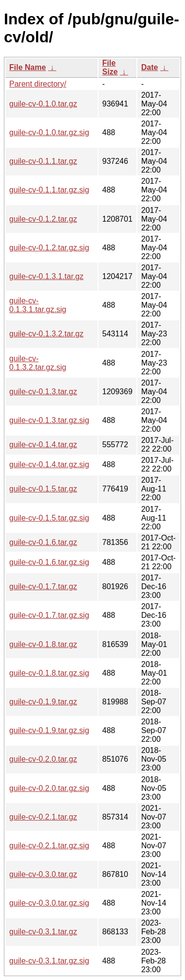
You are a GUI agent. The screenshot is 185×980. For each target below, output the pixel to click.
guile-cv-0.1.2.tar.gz (43, 219)
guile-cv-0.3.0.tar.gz (43, 874)
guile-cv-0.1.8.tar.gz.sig (49, 673)
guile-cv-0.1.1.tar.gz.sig (49, 190)
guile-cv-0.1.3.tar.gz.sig (49, 420)
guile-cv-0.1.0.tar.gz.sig (49, 132)
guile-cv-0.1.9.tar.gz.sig (49, 730)
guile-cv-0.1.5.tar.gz (43, 489)
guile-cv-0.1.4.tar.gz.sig (49, 464)
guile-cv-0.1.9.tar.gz (43, 702)
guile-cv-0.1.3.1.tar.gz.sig (38, 305)
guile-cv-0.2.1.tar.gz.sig (49, 846)
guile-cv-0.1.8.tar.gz (43, 644)
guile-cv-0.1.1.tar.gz (43, 161)
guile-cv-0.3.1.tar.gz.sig (49, 961)
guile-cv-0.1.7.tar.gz (43, 586)
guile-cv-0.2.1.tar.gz (43, 817)
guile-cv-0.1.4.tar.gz (43, 445)
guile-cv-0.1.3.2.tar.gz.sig (38, 363)
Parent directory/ (38, 84)
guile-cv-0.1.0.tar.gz (43, 104)
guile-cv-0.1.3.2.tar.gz (46, 334)
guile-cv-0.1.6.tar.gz (43, 542)
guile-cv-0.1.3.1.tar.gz (46, 276)
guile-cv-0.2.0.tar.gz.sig (49, 788)
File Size (110, 67)
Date (150, 67)
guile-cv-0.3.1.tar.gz (43, 932)
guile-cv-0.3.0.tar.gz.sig (49, 903)
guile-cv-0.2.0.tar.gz (43, 759)
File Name (28, 67)
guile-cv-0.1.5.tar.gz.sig (49, 518)
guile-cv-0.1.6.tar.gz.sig (49, 562)
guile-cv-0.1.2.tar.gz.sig (49, 248)
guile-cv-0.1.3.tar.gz (43, 392)
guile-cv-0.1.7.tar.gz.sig (49, 615)
